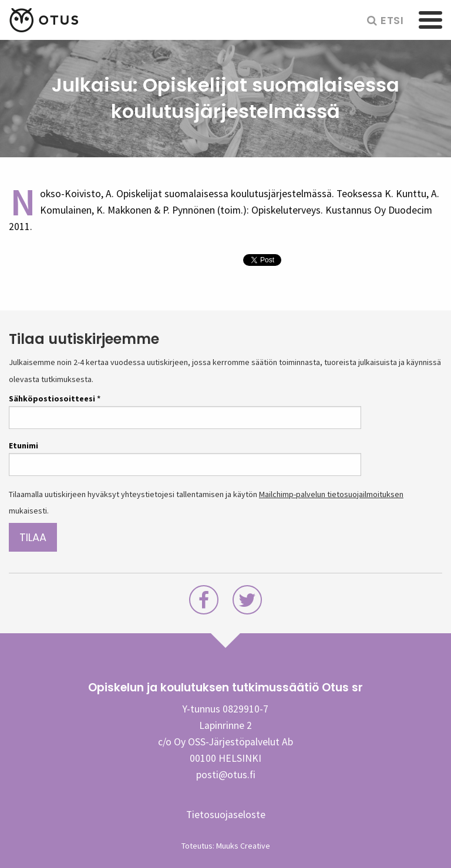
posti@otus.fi (226, 775)
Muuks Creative (243, 846)
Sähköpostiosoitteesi (55, 398)
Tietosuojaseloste (226, 815)
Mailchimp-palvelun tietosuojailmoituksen (331, 494)
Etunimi (23, 445)
